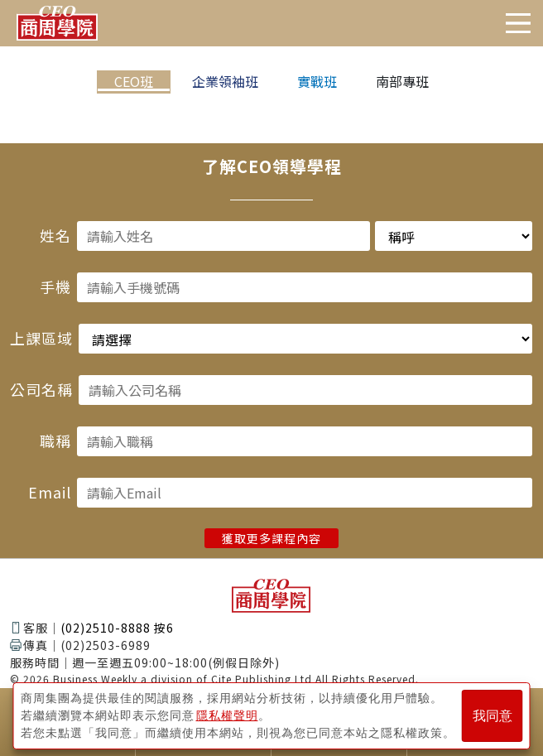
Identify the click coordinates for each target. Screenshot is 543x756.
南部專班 (402, 81)
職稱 (55, 441)
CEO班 (134, 81)
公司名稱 (41, 389)
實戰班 (317, 81)
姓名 (55, 235)
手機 (55, 287)
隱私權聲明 (227, 715)
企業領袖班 (225, 81)
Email (50, 492)
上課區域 (41, 338)
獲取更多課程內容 (271, 538)
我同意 (493, 716)
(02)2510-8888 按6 (117, 628)
